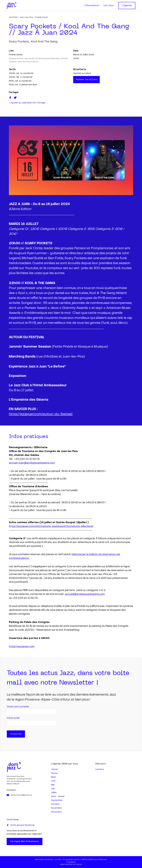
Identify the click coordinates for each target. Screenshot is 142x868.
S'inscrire (16, 734)
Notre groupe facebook (21, 825)
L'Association (92, 6)
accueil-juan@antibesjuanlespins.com (32, 463)
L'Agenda (127, 6)
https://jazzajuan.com (22, 647)
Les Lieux (109, 6)
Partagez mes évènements (25, 841)
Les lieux (100, 769)
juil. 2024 (13, 17)
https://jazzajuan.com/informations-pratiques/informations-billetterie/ (51, 526)
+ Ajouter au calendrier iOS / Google (27, 103)
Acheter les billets (86, 80)
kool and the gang (44, 42)
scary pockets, (19, 42)
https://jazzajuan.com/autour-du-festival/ (41, 414)
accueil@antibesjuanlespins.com (85, 594)
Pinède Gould (41, 17)
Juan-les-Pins (26, 17)
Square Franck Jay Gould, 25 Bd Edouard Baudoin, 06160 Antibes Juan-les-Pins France (38, 60)
